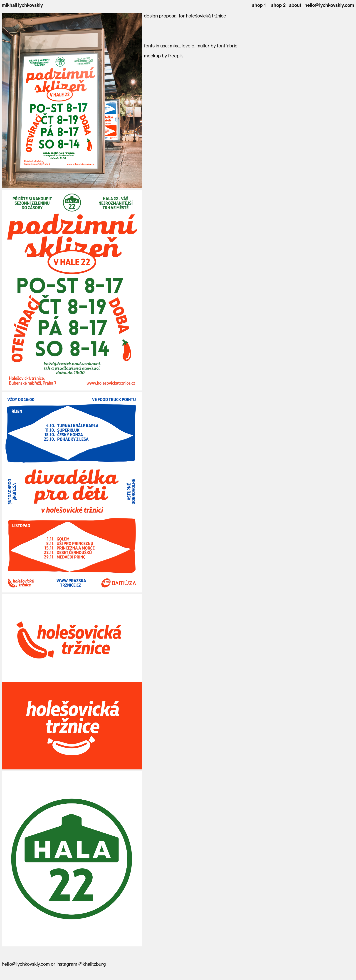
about (295, 5)
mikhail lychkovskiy (22, 5)
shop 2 (278, 5)
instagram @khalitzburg (81, 964)
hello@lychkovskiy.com (329, 5)
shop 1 (259, 5)
